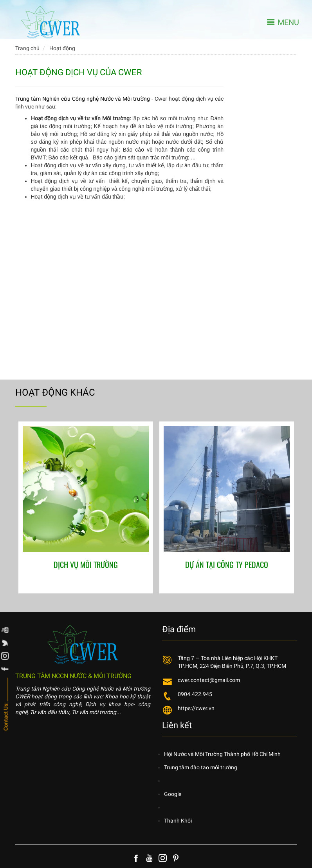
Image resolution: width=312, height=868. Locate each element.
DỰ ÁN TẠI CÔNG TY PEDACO (227, 564)
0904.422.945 (195, 694)
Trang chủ (27, 48)
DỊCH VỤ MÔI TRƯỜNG (86, 564)
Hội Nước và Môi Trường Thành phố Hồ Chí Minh (222, 754)
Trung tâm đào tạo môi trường (201, 767)
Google (173, 794)
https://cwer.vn (196, 708)
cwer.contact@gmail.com (209, 680)
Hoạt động (62, 48)
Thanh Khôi (178, 821)
